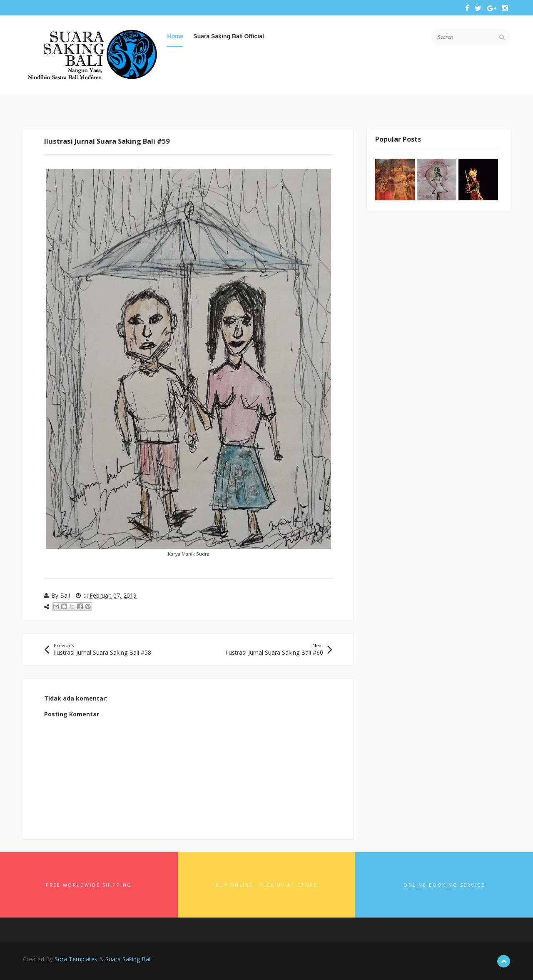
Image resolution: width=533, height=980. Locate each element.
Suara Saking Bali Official (229, 36)
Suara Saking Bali (128, 959)
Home (175, 36)
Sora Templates (76, 959)
